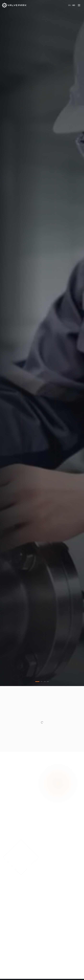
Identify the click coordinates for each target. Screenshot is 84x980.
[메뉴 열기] (79, 5)
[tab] (37, 682)
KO (74, 5)
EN (69, 5)
